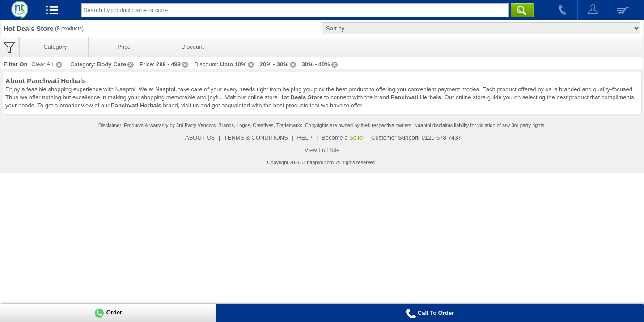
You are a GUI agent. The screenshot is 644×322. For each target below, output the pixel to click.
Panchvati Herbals (416, 97)
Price (124, 47)
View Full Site (322, 150)
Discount (193, 47)
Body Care (116, 64)
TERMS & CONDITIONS (256, 138)
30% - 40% (321, 64)
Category (55, 47)
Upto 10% (238, 64)
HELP (305, 138)
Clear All (47, 64)
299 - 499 (173, 64)
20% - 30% (279, 64)
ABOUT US (200, 138)
